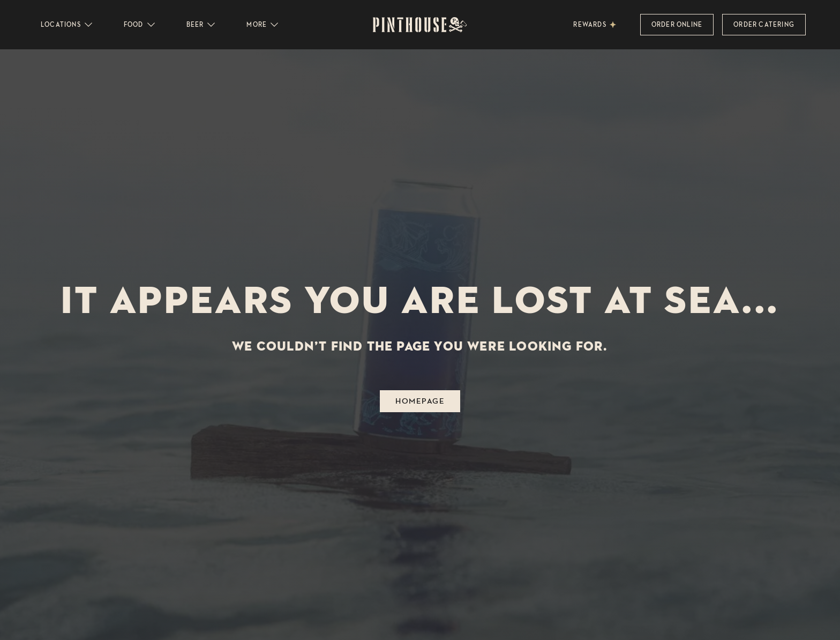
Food (140, 25)
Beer (202, 25)
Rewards (590, 24)
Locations (67, 25)
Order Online (677, 24)
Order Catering (764, 24)
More (263, 25)
